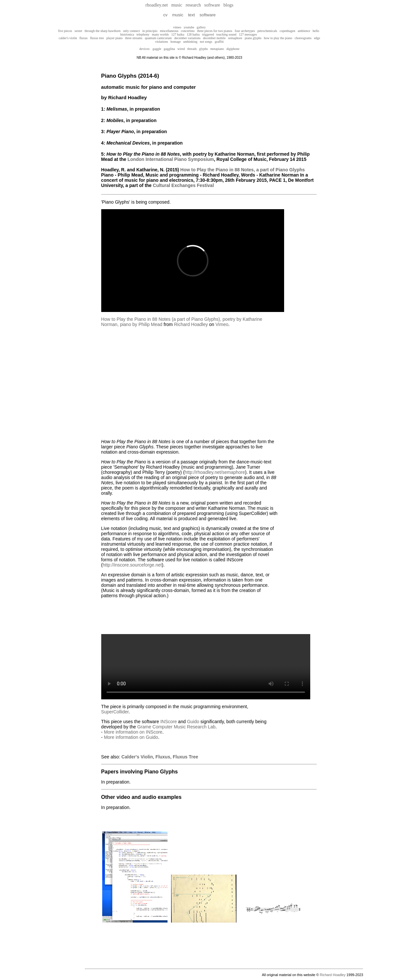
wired (181, 49)
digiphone (233, 49)
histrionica (127, 34)
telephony (143, 34)
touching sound (226, 34)
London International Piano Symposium (171, 159)
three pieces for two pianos (215, 31)
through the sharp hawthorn (103, 31)
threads (192, 49)
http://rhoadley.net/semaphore (215, 472)
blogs (228, 5)
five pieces (65, 31)
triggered (208, 34)
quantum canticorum (158, 38)
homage (176, 42)
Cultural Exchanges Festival (183, 185)
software (212, 5)
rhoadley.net (157, 5)
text (192, 15)
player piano (115, 38)
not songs (206, 42)
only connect (131, 31)
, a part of (279, 170)
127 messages (248, 34)
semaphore (235, 38)
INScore (169, 722)
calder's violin (68, 38)
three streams (134, 38)
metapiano (217, 49)
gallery (201, 27)
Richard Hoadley (191, 324)
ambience (304, 31)
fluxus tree (97, 38)
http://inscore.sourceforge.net (132, 565)
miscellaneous (169, 31)
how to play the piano (278, 38)
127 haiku (178, 34)
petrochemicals (267, 31)
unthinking (190, 42)
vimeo (177, 27)
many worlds (160, 34)
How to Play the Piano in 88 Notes (217, 170)
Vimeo (222, 324)
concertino (188, 31)
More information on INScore (133, 732)
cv (165, 15)
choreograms (303, 38)
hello (316, 31)
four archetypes (245, 31)
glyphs (204, 49)
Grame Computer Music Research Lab (176, 727)
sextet (78, 31)
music (177, 5)
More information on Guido (131, 737)
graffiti (219, 42)
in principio (150, 31)
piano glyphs (253, 38)
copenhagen (287, 31)
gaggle (158, 49)
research (193, 5)
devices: (145, 49)
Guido (193, 722)
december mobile (214, 38)
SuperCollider (115, 712)
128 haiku (193, 34)
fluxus (83, 38)
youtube (189, 27)
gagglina (170, 49)
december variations (187, 38)
